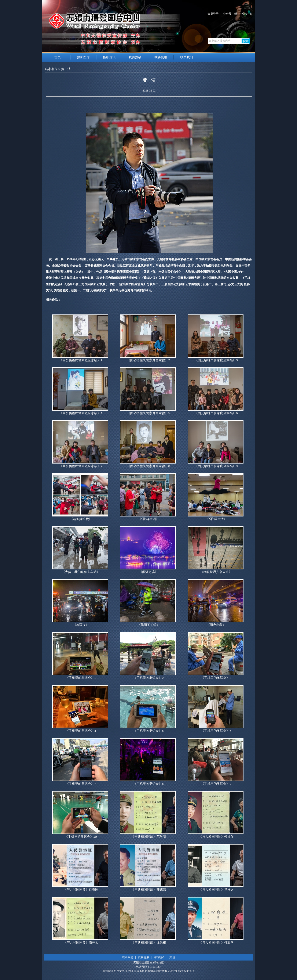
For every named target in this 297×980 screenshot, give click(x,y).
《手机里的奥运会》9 (216, 784)
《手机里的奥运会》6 (216, 731)
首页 (58, 57)
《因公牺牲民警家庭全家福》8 (148, 466)
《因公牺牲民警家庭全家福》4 (81, 413)
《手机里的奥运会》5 (148, 731)
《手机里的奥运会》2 (148, 678)
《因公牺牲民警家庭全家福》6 (216, 413)
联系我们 (187, 57)
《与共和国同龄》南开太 (81, 943)
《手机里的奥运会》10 (81, 837)
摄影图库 (83, 57)
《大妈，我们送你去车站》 (81, 572)
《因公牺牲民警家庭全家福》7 (81, 466)
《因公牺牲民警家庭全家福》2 (148, 360)
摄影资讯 (109, 57)
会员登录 (213, 14)
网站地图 (159, 957)
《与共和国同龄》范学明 (149, 837)
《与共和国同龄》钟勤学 (216, 943)
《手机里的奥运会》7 (81, 784)
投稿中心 (247, 14)
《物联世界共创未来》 (216, 572)
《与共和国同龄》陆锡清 (149, 890)
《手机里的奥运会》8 (148, 784)
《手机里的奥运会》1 (81, 678)
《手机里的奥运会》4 (81, 731)
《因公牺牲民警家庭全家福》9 (216, 466)
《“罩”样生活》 (148, 519)
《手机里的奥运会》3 (216, 678)
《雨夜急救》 (216, 625)
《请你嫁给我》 (81, 519)
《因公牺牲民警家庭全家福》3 (216, 360)
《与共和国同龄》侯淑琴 (216, 837)
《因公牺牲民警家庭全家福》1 (81, 360)
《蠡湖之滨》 (148, 572)
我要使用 (161, 57)
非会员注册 (230, 14)
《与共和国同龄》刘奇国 (81, 890)
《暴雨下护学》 (149, 625)
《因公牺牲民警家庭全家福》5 (148, 413)
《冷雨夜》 (81, 625)
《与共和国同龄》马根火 (216, 890)
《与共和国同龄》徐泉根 (149, 943)
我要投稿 (135, 57)
